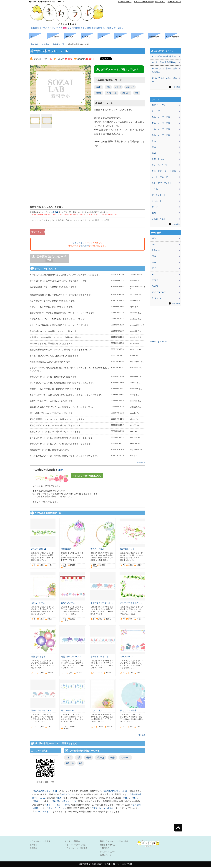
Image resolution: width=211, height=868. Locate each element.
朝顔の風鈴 (66, 550)
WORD (155, 280)
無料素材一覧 (59, 44)
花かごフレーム (38, 604)
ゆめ (61, 471)
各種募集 (33, 850)
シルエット (157, 201)
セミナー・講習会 (72, 843)
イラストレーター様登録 (143, 2)
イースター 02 (127, 658)
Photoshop (156, 298)
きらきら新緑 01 (39, 550)
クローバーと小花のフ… (131, 604)
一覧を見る (141, 464)
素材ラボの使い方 (174, 2)
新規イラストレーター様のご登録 (114, 843)
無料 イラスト (68, 796)
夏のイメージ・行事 (161, 123)
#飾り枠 (126, 93)
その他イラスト (159, 219)
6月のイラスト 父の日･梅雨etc (164, 80)
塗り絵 (155, 207)
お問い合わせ (106, 856)
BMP (154, 262)
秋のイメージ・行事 (161, 129)
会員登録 (55, 212)
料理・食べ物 (158, 159)
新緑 (36, 803)
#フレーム (112, 93)
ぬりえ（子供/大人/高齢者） (164, 62)
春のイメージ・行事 (161, 117)
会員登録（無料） (125, 2)
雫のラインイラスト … (102, 658)
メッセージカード (160, 177)
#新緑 (118, 87)
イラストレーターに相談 (75, 846)
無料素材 (45, 44)
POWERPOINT (159, 292)
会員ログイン (160, 2)
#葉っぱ (130, 87)
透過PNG (156, 250)
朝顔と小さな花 (38, 658)
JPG (154, 238)
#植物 (98, 93)
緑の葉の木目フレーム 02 (46, 792)
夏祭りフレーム (68, 604)
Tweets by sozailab (159, 341)
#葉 (108, 87)
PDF (154, 268)
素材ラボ (34, 44)
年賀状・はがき (159, 105)
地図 (154, 213)
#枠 (137, 93)
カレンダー (157, 111)
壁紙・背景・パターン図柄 (164, 171)
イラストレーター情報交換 (76, 850)
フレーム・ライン (57, 810)
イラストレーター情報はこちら (87, 477)
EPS (154, 256)
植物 (154, 147)
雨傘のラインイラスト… (42, 712)
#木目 (98, 87)
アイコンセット (159, 195)
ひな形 (155, 189)
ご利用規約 (105, 850)
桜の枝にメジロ (127, 550)
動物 (154, 153)
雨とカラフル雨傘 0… (130, 712)
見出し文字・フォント (162, 183)
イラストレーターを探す (40, 843)
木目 (125, 799)
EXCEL (155, 286)
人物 (154, 141)
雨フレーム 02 (67, 712)
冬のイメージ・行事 (161, 135)
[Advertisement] (146, 10)
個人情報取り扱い (108, 853)
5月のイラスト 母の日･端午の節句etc (164, 70)
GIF (153, 244)
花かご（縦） (97, 712)
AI (153, 274)
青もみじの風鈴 (98, 550)
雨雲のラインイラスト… (102, 604)
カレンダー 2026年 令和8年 (164, 56)
